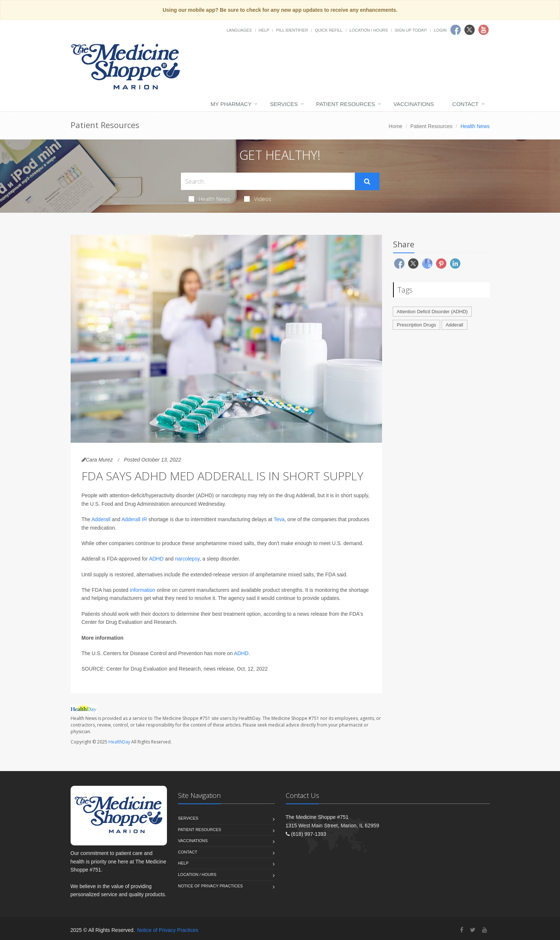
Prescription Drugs (416, 325)
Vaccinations (414, 104)
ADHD (156, 559)
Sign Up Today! (411, 30)
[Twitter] (473, 930)
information (142, 590)
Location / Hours (369, 30)
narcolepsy (187, 559)
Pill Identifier (292, 30)
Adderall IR (134, 519)
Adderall (101, 519)
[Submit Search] (367, 181)
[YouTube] (485, 930)
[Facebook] (462, 930)
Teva (279, 519)
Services (284, 104)
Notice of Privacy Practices (210, 886)
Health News (209, 199)
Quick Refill (329, 30)
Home (395, 126)
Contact (465, 104)
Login (440, 30)
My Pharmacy (231, 104)
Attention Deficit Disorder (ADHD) (432, 312)
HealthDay (119, 742)
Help (264, 30)
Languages (239, 30)
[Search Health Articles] (268, 181)
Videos (258, 199)
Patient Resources (346, 104)
